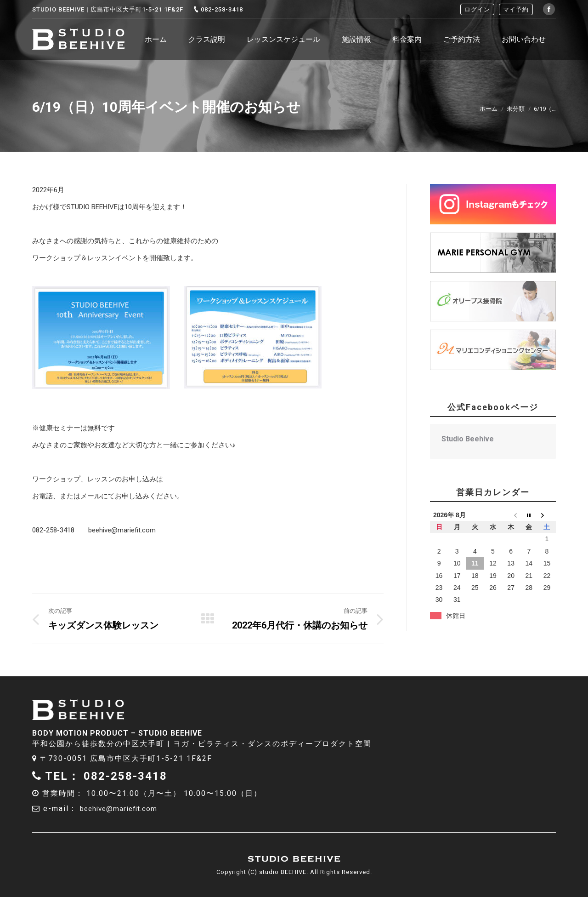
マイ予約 (516, 9)
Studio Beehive (468, 439)
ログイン (477, 9)
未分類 (516, 109)
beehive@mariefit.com (125, 808)
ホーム (489, 109)
